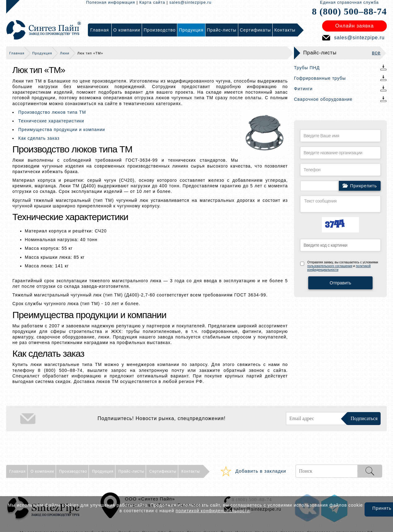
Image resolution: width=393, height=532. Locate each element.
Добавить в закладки (261, 471)
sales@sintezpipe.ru (190, 2)
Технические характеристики (51, 121)
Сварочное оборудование (323, 99)
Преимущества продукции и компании (62, 130)
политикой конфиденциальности (213, 511)
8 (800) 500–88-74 (349, 11)
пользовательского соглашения (330, 266)
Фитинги (303, 89)
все (376, 53)
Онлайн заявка (355, 26)
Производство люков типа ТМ (52, 112)
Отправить (340, 283)
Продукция (42, 53)
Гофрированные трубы (320, 78)
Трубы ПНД (307, 68)
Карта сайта (152, 2)
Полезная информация (110, 2)
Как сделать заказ (39, 138)
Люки (65, 53)
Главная (17, 53)
